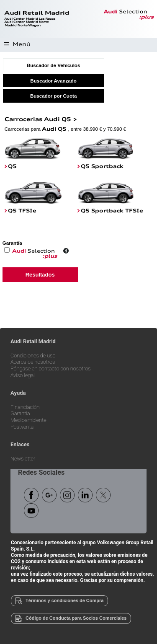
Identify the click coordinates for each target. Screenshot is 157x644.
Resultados (40, 275)
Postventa (22, 427)
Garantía (20, 414)
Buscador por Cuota (53, 96)
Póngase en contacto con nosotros (51, 369)
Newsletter (23, 459)
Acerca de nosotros (33, 362)
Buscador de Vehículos (54, 65)
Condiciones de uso (33, 356)
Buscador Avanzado (53, 81)
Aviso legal (23, 376)
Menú (22, 45)
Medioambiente (28, 420)
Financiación (25, 407)
